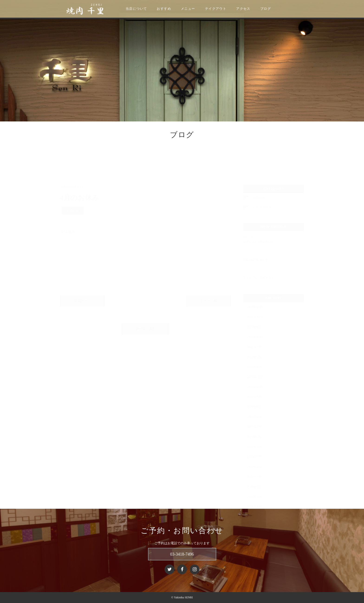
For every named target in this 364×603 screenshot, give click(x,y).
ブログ (277, 9)
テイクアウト (227, 9)
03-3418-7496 (182, 554)
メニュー (200, 9)
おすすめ (175, 9)
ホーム (21, 146)
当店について (148, 9)
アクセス (255, 9)
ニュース (36, 146)
